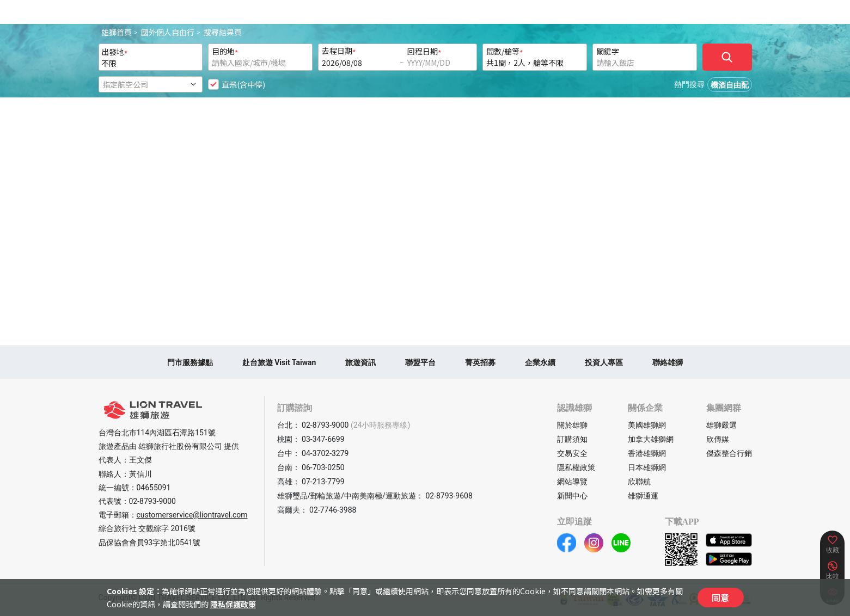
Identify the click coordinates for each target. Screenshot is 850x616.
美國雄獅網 (647, 425)
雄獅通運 (643, 496)
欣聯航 (639, 482)
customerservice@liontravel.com (192, 515)
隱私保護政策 (233, 604)
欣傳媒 (718, 439)
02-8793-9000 (152, 501)
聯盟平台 (420, 362)
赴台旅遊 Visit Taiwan (279, 362)
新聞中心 (572, 496)
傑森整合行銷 (729, 453)
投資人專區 (604, 362)
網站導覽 (572, 482)
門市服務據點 (190, 362)
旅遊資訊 (360, 362)
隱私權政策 (576, 467)
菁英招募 (480, 362)
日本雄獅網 (647, 467)
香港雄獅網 (647, 453)
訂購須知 (572, 439)
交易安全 (572, 453)
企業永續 (540, 362)
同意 (720, 597)
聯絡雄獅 (668, 362)
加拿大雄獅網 (651, 439)
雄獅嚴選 (721, 425)
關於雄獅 (572, 425)
